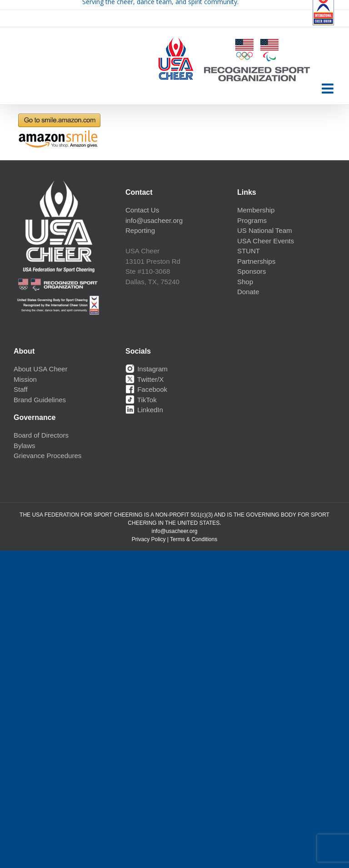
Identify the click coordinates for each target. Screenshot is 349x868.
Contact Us (142, 210)
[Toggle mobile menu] (329, 89)
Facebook (146, 389)
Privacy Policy (149, 539)
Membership (256, 210)
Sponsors (252, 271)
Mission (25, 379)
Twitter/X (145, 379)
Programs (252, 220)
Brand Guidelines (40, 400)
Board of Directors (41, 435)
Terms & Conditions (194, 539)
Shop (245, 282)
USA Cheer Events (266, 241)
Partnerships (256, 261)
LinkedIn (144, 410)
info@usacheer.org (154, 220)
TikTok (141, 400)
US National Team (265, 230)
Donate (248, 292)
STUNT (249, 251)
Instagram (147, 369)
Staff (21, 389)
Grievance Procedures (47, 456)
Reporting (140, 230)
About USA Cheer (40, 369)
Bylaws (25, 446)
